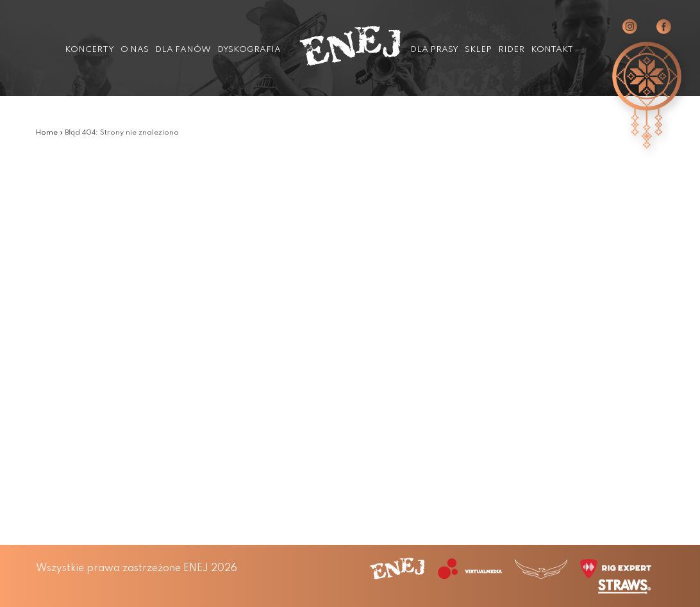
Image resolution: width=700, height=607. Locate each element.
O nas (135, 50)
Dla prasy (434, 50)
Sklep (478, 50)
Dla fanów (183, 50)
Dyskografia (249, 50)
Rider (511, 50)
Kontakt (552, 50)
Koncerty (89, 50)
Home (47, 133)
